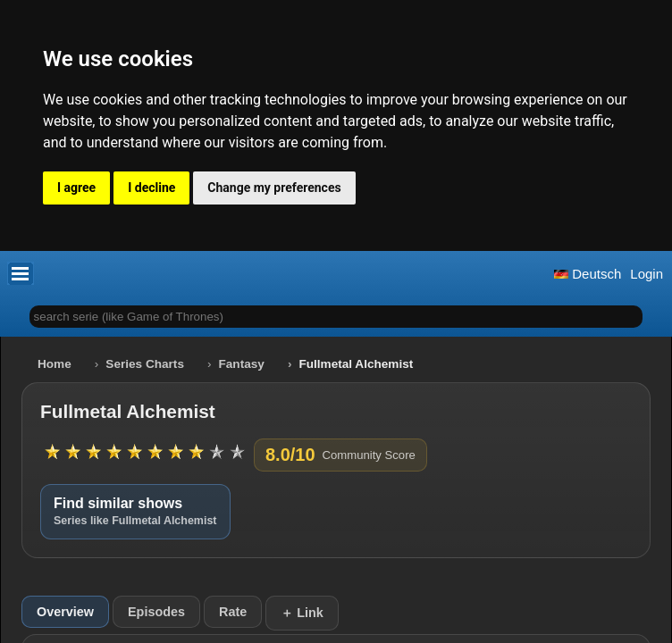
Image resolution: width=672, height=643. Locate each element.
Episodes (156, 612)
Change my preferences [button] (274, 188)
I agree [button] (76, 188)
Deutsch (588, 274)
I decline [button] (151, 188)
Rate (233, 612)
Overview (65, 612)
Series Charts (145, 364)
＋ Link (302, 613)
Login (647, 274)
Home (55, 364)
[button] (21, 273)
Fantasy (242, 364)
